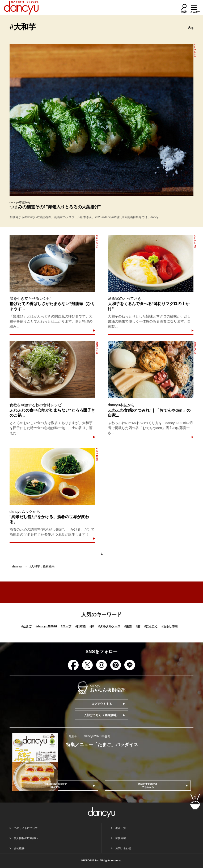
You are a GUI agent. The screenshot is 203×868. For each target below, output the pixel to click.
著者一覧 (121, 828)
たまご (26, 626)
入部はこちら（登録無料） (101, 715)
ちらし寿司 (170, 626)
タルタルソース (109, 626)
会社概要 (19, 848)
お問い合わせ (123, 848)
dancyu (17, 566)
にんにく (151, 626)
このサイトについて (26, 828)
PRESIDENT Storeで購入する (55, 786)
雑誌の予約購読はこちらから (148, 786)
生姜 (128, 626)
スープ (66, 626)
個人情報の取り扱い (26, 838)
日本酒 (80, 626)
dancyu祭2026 (46, 626)
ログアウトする (102, 704)
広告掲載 (121, 838)
